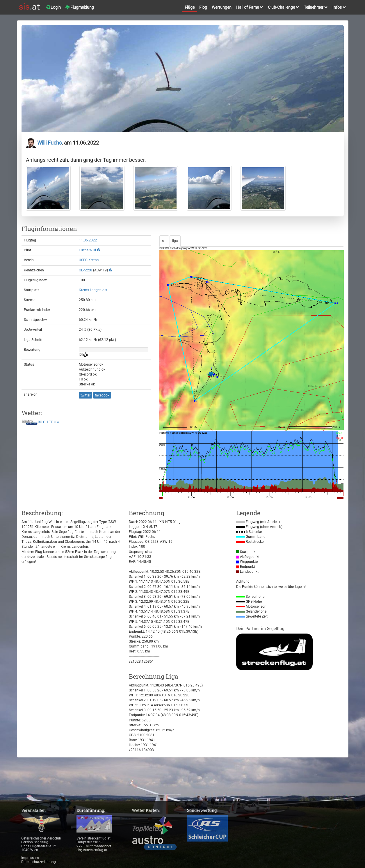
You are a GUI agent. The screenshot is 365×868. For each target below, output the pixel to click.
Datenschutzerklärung (39, 862)
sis (164, 241)
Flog (203, 7)
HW (57, 422)
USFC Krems (89, 260)
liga (175, 241)
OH (46, 422)
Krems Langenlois (93, 290)
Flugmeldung (80, 7)
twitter (86, 395)
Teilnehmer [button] (316, 7)
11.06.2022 (88, 240)
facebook (102, 395)
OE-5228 (86, 270)
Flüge (190, 7)
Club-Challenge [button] (284, 7)
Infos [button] (339, 7)
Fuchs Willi (87, 250)
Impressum (30, 858)
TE (51, 422)
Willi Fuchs (44, 143)
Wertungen (222, 7)
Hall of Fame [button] (250, 7)
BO (40, 422)
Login (53, 7)
